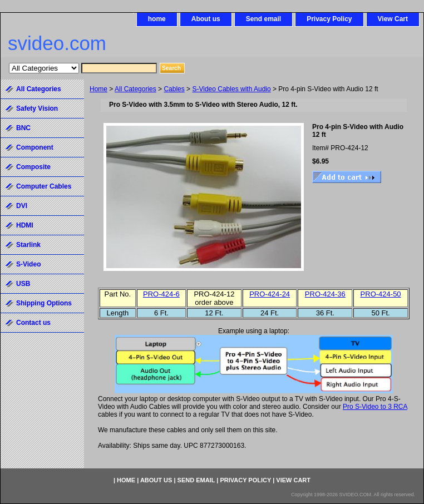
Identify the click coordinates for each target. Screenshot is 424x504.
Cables (174, 89)
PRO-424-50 (381, 294)
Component (35, 147)
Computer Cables (44, 186)
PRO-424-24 (270, 294)
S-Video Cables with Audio (231, 89)
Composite (33, 167)
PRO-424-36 (325, 294)
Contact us (33, 323)
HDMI (25, 225)
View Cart (393, 19)
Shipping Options (44, 303)
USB (23, 284)
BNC (23, 128)
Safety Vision (37, 108)
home (157, 19)
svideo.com (57, 43)
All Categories (135, 89)
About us (206, 19)
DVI (22, 206)
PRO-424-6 (161, 294)
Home (98, 89)
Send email (263, 19)
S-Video (28, 264)
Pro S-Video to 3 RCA (375, 407)
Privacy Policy (329, 19)
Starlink (28, 245)
